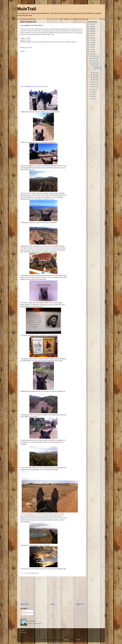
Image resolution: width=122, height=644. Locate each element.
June (93, 94)
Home (53, 604)
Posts (23, 611)
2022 (92, 29)
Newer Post (25, 604)
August (94, 89)
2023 (92, 26)
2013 (92, 49)
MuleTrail (27, 9)
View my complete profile (35, 623)
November (94, 58)
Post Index (23, 632)
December (94, 56)
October (94, 61)
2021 (92, 31)
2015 (92, 45)
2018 (92, 38)
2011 (92, 54)
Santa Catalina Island (33, 573)
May (93, 96)
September (95, 63)
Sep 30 (95, 65)
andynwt (66, 640)
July (93, 92)
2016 (92, 43)
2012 (92, 52)
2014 (92, 47)
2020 (92, 33)
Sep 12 (95, 84)
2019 (92, 36)
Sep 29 (95, 73)
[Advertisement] (52, 590)
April (93, 99)
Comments (25, 614)
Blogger (78, 640)
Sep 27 (95, 77)
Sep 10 (95, 87)
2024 (92, 24)
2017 (92, 40)
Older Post (80, 604)
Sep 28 (95, 75)
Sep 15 (95, 82)
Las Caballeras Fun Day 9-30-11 (32, 86)
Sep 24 (95, 80)
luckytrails (33, 621)
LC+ (26, 573)
